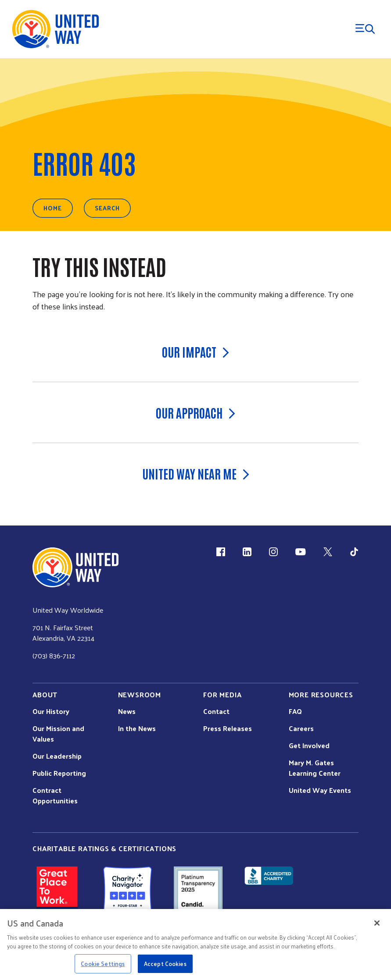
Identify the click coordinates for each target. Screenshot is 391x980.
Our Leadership (57, 756)
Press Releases (228, 728)
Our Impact (195, 352)
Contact (216, 711)
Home (53, 208)
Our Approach (195, 412)
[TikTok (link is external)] (354, 552)
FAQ (295, 711)
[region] (195, 944)
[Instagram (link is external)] (273, 552)
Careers (301, 728)
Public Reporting (59, 773)
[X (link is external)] (328, 552)
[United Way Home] (55, 29)
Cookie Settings (103, 964)
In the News (137, 728)
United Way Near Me (196, 473)
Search (107, 208)
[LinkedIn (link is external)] (247, 552)
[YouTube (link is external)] (300, 552)
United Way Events (320, 790)
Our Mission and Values (58, 734)
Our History (51, 711)
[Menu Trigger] (365, 29)
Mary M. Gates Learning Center (315, 768)
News (127, 711)
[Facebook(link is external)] (221, 552)
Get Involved (309, 746)
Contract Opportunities (55, 795)
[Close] (377, 923)
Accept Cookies (165, 964)
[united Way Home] (75, 567)
